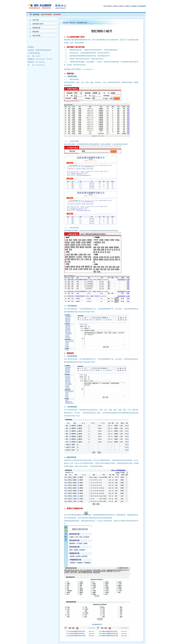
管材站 (121, 6)
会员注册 (36, 20)
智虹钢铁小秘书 (38, 24)
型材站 (116, 6)
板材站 (110, 6)
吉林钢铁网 (142, 6)
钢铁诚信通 (36, 28)
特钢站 (127, 6)
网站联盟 (36, 32)
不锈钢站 (134, 6)
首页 (105, 6)
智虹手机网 (36, 36)
